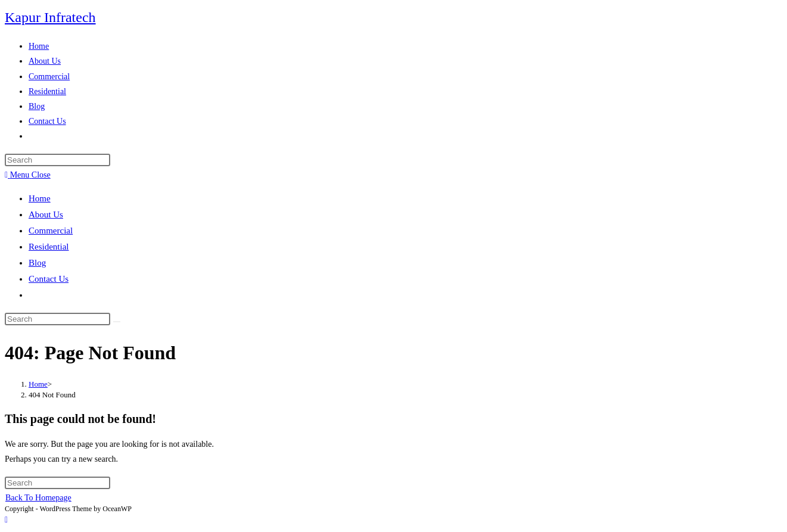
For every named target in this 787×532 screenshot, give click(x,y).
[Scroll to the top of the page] (6, 520)
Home (40, 198)
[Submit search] (117, 322)
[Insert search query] (57, 160)
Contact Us (49, 279)
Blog (37, 263)
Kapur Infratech (50, 17)
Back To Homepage (38, 498)
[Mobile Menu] (28, 175)
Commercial (51, 231)
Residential (49, 247)
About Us (46, 214)
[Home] (38, 384)
